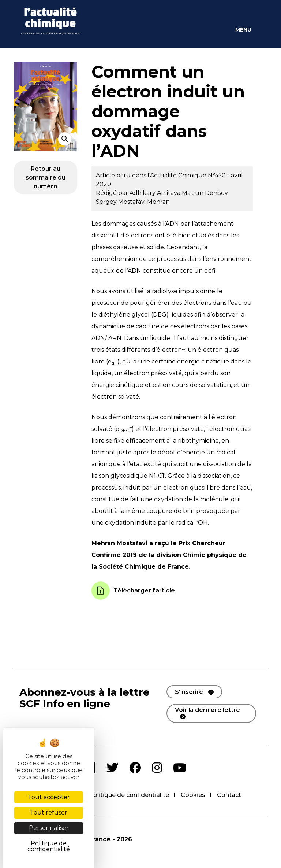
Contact (229, 795)
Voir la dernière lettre (207, 710)
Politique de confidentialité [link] (49, 846)
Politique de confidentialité (129, 795)
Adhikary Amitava (156, 193)
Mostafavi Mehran (144, 202)
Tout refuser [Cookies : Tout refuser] (49, 812)
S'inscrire (189, 692)
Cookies (193, 795)
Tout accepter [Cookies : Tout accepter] (49, 797)
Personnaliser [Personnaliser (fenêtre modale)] (49, 828)
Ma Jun (193, 193)
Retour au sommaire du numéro (46, 178)
